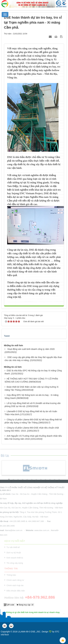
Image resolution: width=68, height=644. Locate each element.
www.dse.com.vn (41, 530)
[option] (34, 468)
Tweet (7, 336)
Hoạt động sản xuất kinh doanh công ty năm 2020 (31, 349)
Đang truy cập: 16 (25, 605)
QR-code (9, 605)
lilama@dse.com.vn (13, 530)
